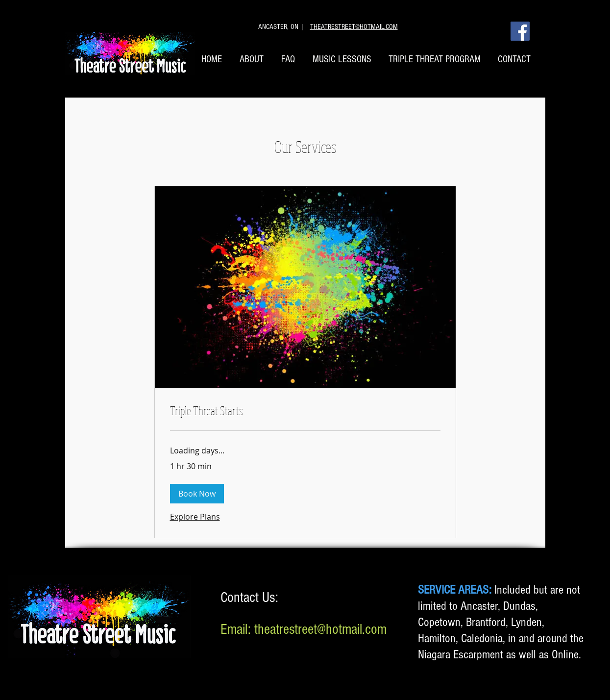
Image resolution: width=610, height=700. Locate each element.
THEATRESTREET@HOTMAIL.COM (354, 27)
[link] (305, 411)
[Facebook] (520, 31)
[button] (197, 494)
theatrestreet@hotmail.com (320, 629)
